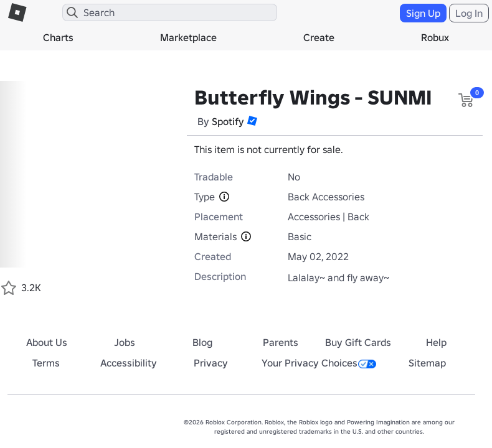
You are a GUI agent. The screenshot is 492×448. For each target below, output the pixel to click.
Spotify (228, 121)
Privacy (211, 363)
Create (319, 37)
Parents (281, 342)
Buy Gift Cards (358, 342)
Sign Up (423, 13)
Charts (58, 37)
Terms (46, 363)
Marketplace (188, 37)
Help (436, 342)
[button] (252, 121)
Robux (435, 37)
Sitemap (427, 363)
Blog (202, 342)
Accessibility (129, 363)
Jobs (125, 342)
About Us (47, 342)
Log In (469, 13)
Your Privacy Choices (319, 363)
